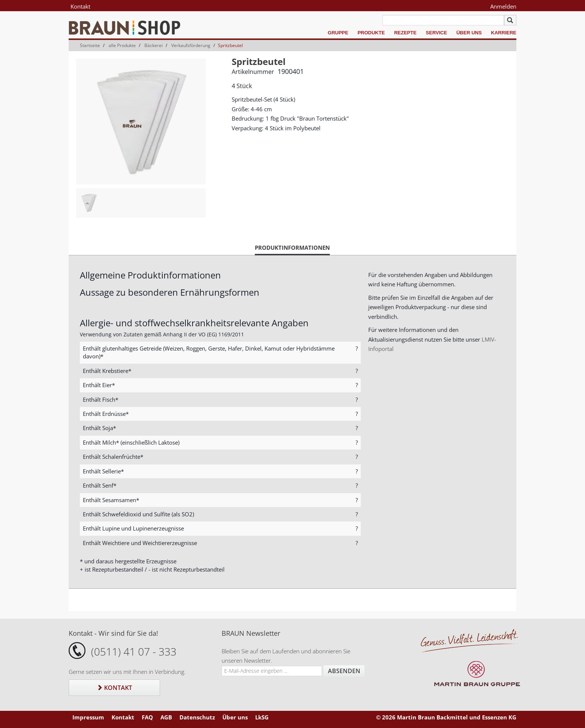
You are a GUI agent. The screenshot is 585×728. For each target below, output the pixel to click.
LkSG (262, 717)
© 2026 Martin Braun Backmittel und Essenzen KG (446, 717)
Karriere (504, 33)
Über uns (469, 33)
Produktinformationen (292, 249)
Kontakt (80, 6)
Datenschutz (197, 717)
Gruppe (338, 33)
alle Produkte (122, 45)
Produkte (371, 33)
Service (436, 33)
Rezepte (405, 33)
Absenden (344, 671)
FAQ (147, 717)
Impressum (88, 717)
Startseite (90, 45)
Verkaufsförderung (191, 45)
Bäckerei (154, 45)
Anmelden (503, 6)
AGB (166, 717)
